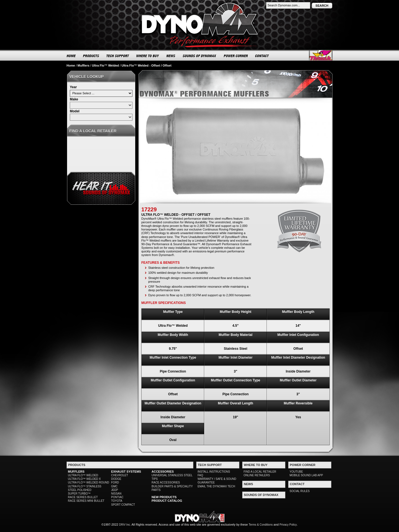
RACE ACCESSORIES (166, 482)
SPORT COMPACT (123, 505)
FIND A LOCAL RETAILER (260, 472)
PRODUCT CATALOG (167, 501)
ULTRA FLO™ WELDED (83, 475)
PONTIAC (117, 497)
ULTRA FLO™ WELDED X (84, 479)
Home (71, 65)
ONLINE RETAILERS (257, 475)
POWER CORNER (236, 56)
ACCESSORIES (163, 472)
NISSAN (116, 494)
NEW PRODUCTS (164, 497)
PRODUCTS (91, 56)
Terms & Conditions (261, 525)
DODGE (116, 479)
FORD (115, 482)
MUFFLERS (76, 472)
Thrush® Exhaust (321, 55)
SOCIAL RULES (300, 491)
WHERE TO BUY (148, 56)
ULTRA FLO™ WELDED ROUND (89, 482)
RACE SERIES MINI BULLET (86, 501)
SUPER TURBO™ (79, 494)
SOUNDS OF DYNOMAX (200, 56)
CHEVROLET (120, 475)
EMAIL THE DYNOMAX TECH (216, 486)
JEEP (115, 490)
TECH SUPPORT (118, 56)
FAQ (200, 475)
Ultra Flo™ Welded (106, 65)
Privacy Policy (288, 525)
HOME (71, 56)
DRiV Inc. (125, 525)
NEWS (171, 56)
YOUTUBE (296, 472)
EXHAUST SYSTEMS (126, 472)
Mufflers (84, 65)
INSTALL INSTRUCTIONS (214, 472)
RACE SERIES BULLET (83, 497)
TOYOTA (117, 501)
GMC (114, 486)
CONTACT (262, 56)
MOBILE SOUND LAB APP (306, 475)
